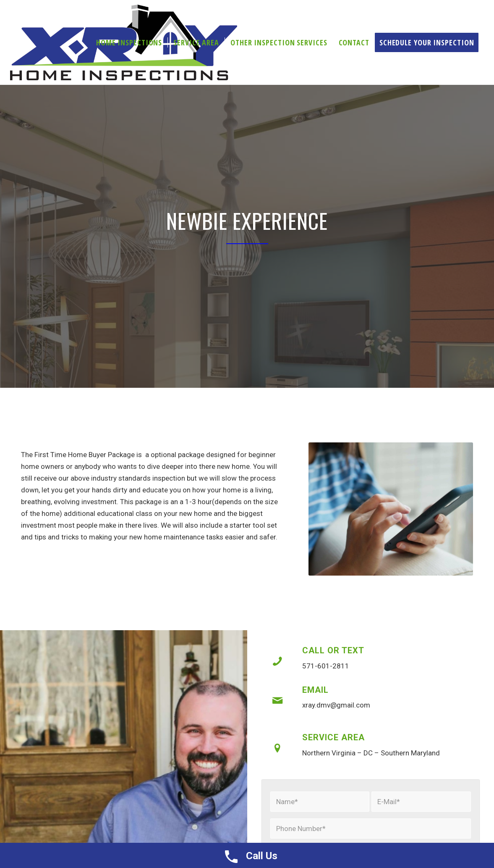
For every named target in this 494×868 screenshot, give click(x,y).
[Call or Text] (277, 661)
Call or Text (333, 650)
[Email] (277, 701)
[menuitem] (129, 42)
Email (315, 690)
